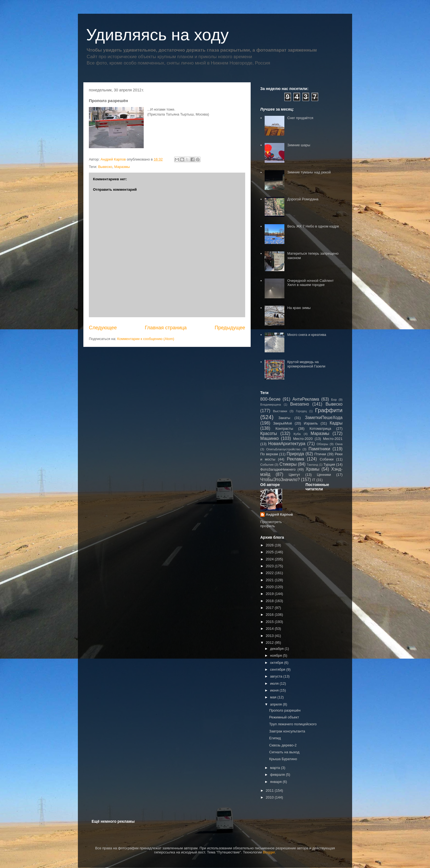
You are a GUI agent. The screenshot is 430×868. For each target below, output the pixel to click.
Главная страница (166, 328)
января (276, 782)
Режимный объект (284, 717)
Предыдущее (230, 328)
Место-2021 (333, 439)
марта (276, 768)
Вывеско (105, 167)
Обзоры (322, 444)
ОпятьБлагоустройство (283, 449)
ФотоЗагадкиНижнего (278, 469)
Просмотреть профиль (271, 524)
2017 (270, 608)
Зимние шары (299, 145)
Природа (295, 454)
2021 (270, 580)
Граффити (329, 410)
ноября (277, 655)
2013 (270, 636)
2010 (270, 797)
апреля (277, 704)
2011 (270, 790)
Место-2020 (303, 439)
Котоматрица (320, 429)
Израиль (311, 423)
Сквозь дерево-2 (283, 745)
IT (314, 480)
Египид (275, 738)
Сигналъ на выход (284, 752)
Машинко (269, 438)
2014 (270, 629)
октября (277, 663)
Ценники (324, 475)
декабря (277, 649)
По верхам (269, 454)
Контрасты (284, 429)
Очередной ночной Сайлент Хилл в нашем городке (310, 283)
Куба (297, 434)
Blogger (269, 852)
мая (274, 697)
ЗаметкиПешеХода (324, 418)
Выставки (280, 411)
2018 (270, 601)
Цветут (295, 475)
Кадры (336, 423)
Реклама (295, 459)
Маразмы (122, 167)
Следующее (103, 328)
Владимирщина (271, 405)
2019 (270, 594)
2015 (270, 622)
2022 (270, 573)
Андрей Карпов (279, 514)
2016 (270, 615)
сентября (278, 669)
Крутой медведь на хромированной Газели (306, 364)
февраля (278, 775)
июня (275, 690)
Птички (320, 454)
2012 (270, 643)
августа (277, 676)
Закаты (284, 418)
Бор (334, 399)
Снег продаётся (300, 118)
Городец (301, 411)
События (267, 464)
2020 (270, 587)
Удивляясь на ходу (157, 35)
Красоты (269, 433)
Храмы (313, 469)
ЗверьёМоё (283, 423)
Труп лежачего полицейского (293, 724)
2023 (270, 566)
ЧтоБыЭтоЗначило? (280, 480)
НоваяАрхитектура (287, 444)
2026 (270, 545)
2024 (270, 559)
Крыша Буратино (283, 759)
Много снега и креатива (307, 335)
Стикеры (288, 464)
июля (275, 683)
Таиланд (312, 465)
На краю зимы (299, 308)
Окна (339, 444)
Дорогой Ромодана (303, 199)
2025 (270, 552)
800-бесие (270, 399)
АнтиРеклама (306, 399)
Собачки (327, 459)
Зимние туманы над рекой (309, 172)
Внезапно (300, 404)
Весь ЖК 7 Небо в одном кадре (313, 226)
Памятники (319, 449)
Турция (329, 464)
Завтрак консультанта (287, 731)
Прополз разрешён (285, 710)
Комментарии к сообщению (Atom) (146, 339)
